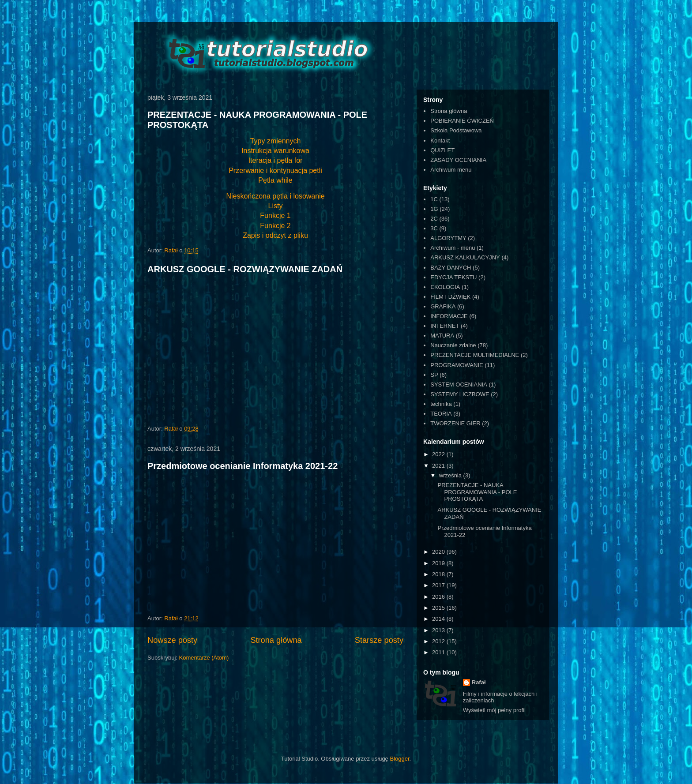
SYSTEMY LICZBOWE (460, 394)
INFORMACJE (449, 316)
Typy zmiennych (276, 141)
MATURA (442, 336)
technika (441, 404)
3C (434, 228)
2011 (439, 652)
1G (434, 209)
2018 (439, 574)
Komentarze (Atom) (204, 658)
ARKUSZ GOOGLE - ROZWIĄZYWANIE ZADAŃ (245, 269)
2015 (439, 608)
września (451, 475)
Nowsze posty (172, 640)
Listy (276, 206)
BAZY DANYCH (451, 268)
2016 (439, 597)
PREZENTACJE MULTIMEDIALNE (475, 355)
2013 (439, 630)
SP (434, 375)
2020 (439, 552)
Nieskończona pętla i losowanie (275, 196)
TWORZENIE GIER (455, 423)
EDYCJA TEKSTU (453, 277)
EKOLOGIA (445, 287)
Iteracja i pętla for (276, 160)
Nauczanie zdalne (453, 345)
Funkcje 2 (275, 226)
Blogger (399, 759)
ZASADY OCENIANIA (458, 160)
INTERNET (445, 326)
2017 (439, 585)
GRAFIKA (443, 306)
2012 (439, 641)
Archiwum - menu (453, 248)
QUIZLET (442, 150)
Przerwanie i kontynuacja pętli (275, 171)
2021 (439, 466)
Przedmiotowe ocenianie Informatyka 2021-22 (243, 466)
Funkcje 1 (275, 216)
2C (434, 219)
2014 (439, 619)
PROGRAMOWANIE (457, 365)
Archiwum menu (451, 170)
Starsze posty (379, 640)
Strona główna (276, 640)
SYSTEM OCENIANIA (459, 384)
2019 (439, 563)
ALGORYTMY (448, 238)
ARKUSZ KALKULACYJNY (465, 257)
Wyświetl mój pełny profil (494, 710)
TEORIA (441, 414)
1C (434, 199)
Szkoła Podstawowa (456, 130)
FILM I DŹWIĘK (450, 297)
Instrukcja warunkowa (275, 151)
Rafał (479, 682)
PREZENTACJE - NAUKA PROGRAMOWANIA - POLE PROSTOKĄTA (477, 492)
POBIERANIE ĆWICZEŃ (462, 121)
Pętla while (275, 180)
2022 (439, 454)
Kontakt (440, 141)
